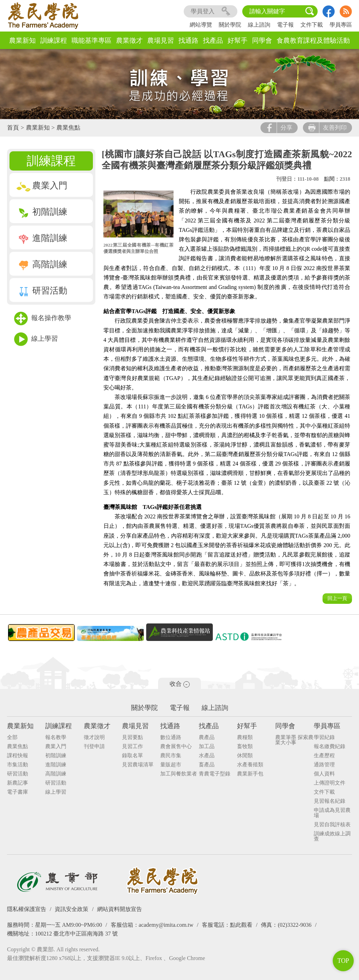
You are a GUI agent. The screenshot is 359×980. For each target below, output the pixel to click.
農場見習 (161, 40)
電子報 (285, 25)
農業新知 (22, 40)
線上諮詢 (259, 25)
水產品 (207, 756)
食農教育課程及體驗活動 (313, 40)
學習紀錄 (324, 737)
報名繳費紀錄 (330, 747)
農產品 (207, 737)
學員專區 (341, 25)
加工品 (207, 747)
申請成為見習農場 (332, 813)
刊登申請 (94, 747)
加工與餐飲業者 (179, 774)
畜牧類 (245, 747)
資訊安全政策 (72, 909)
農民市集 (171, 756)
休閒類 (245, 756)
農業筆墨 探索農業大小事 (294, 740)
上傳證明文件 (330, 783)
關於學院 (230, 25)
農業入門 (42, 185)
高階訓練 (42, 264)
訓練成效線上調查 (332, 836)
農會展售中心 (176, 747)
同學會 (262, 40)
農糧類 (245, 737)
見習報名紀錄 (330, 801)
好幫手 (238, 40)
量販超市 (171, 765)
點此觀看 (241, 925)
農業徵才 (129, 40)
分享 (279, 128)
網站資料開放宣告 (120, 909)
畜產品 (207, 765)
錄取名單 (133, 756)
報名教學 (56, 737)
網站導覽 (201, 25)
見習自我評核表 (332, 825)
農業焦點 (68, 128)
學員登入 (211, 11)
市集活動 (18, 765)
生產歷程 (324, 756)
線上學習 (36, 339)
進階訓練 (42, 238)
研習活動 (42, 291)
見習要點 (133, 737)
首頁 (13, 128)
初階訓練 (42, 212)
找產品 (213, 40)
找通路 (188, 40)
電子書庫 (18, 792)
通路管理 (324, 765)
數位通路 (171, 737)
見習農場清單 (138, 765)
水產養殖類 (250, 765)
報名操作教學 (43, 319)
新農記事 (18, 783)
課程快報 (18, 756)
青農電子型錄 (215, 774)
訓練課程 (54, 40)
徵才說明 (94, 737)
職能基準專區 (92, 40)
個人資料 (324, 774)
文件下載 (312, 25)
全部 (12, 737)
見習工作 (133, 747)
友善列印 (327, 128)
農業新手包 (250, 774)
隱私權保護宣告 (27, 909)
